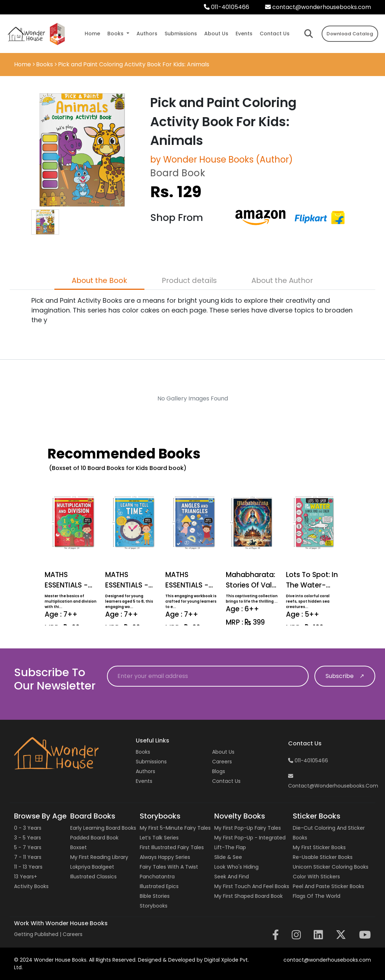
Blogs (219, 771)
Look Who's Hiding (236, 867)
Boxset (79, 847)
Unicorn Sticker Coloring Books (331, 867)
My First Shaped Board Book (249, 896)
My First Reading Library (99, 857)
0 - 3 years (28, 828)
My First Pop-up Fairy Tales (248, 828)
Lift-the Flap (230, 847)
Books (44, 64)
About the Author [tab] (282, 280)
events (244, 34)
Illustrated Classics (93, 877)
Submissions (151, 762)
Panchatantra (157, 877)
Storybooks (154, 906)
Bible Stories (155, 896)
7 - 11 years (28, 857)
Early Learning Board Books (103, 828)
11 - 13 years (28, 867)
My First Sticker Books (319, 847)
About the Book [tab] (99, 280)
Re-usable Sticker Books (323, 857)
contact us (275, 34)
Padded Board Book (94, 838)
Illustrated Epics (159, 886)
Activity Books (31, 886)
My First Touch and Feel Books (252, 886)
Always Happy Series (165, 857)
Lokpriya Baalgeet (92, 867)
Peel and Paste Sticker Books (328, 886)
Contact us (226, 781)
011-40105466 (227, 7)
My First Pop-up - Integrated (250, 838)
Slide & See (228, 857)
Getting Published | (38, 934)
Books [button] (116, 34)
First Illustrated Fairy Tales (172, 847)
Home (92, 34)
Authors (146, 771)
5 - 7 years (28, 847)
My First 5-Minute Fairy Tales (175, 828)
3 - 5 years (28, 838)
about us (216, 34)
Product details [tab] (189, 280)
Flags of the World (317, 896)
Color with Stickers (316, 877)
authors (147, 34)
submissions (181, 34)
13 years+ (26, 877)
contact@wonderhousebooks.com (318, 7)
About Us (223, 752)
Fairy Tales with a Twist (169, 867)
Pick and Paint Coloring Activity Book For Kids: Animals (134, 64)
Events (144, 781)
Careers (222, 762)
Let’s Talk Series (159, 838)
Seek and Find (232, 877)
